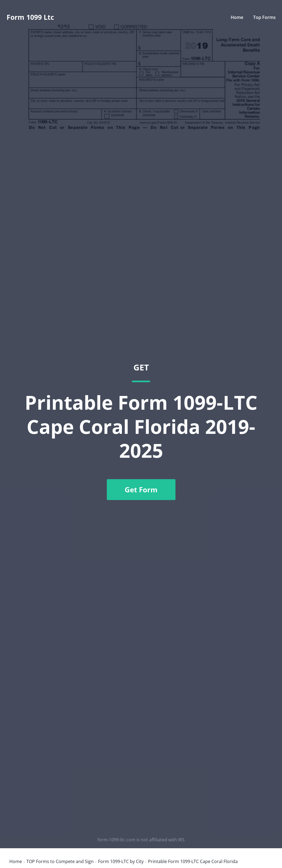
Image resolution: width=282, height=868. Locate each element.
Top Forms (264, 17)
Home (237, 17)
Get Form (141, 490)
